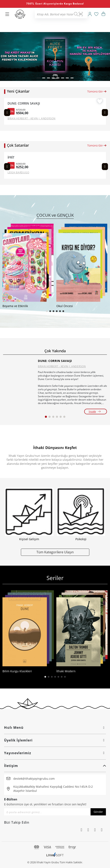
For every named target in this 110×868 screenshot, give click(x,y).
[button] (39, 78)
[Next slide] (105, 113)
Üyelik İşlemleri (55, 740)
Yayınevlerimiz (55, 753)
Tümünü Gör (97, 91)
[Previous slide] (7, 113)
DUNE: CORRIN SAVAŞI (24, 103)
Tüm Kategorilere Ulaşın (55, 552)
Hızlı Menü (55, 728)
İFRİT (11, 157)
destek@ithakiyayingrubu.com (34, 779)
